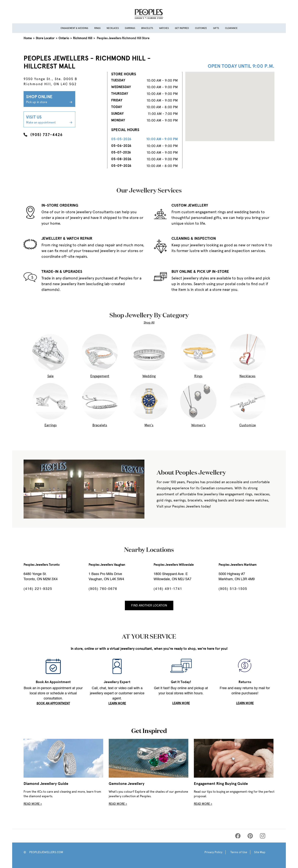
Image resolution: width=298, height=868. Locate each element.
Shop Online (49, 99)
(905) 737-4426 (43, 135)
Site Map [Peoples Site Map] (260, 852)
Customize (201, 28)
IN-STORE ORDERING (60, 205)
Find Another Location (149, 605)
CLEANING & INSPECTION (194, 238)
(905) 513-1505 (233, 589)
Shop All (149, 323)
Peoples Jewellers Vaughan (107, 565)
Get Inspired (182, 28)
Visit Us (49, 120)
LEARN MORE (117, 703)
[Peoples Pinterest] (250, 836)
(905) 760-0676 (103, 589)
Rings (97, 28)
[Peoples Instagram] (263, 836)
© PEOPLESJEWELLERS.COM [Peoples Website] (43, 852)
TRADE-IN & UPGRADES (62, 271)
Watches (164, 28)
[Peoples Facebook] (238, 836)
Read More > (33, 804)
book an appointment (53, 703)
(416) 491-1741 (168, 589)
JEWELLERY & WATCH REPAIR (67, 238)
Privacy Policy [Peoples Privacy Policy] (213, 852)
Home (28, 38)
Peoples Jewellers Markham (238, 565)
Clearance (231, 28)
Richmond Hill (83, 38)
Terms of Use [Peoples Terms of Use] (239, 852)
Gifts (216, 28)
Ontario (64, 38)
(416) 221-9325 (38, 589)
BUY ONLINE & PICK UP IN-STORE (200, 271)
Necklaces (113, 28)
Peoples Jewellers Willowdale (174, 565)
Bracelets (147, 28)
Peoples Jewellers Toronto (42, 565)
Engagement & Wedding (74, 28)
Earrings (130, 28)
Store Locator (45, 38)
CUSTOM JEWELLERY (190, 205)
